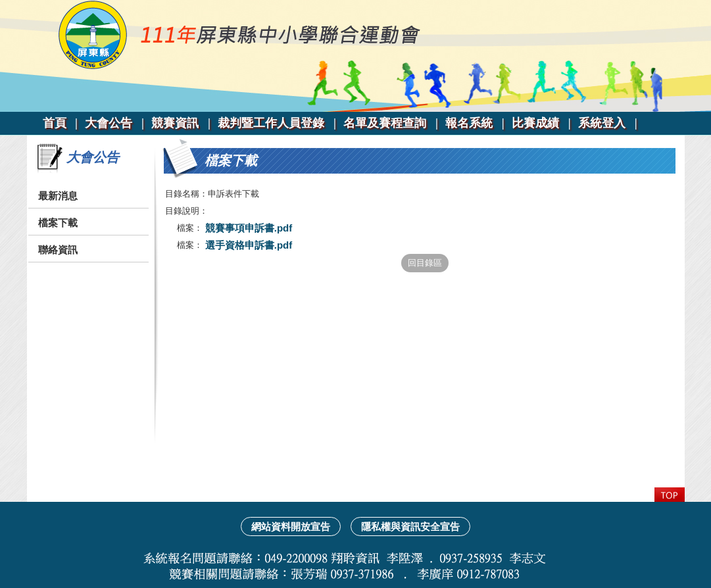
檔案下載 (58, 223)
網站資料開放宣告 (291, 527)
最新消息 (58, 196)
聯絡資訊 (58, 250)
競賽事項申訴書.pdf (248, 228)
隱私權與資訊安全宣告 (410, 527)
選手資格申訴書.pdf (248, 245)
